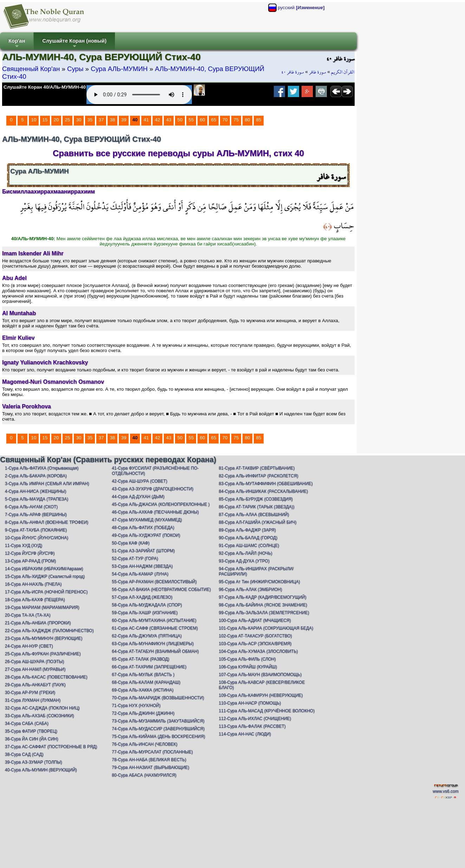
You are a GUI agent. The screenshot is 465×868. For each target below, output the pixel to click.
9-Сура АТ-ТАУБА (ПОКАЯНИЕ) (36, 530)
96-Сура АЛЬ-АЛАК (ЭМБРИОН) (251, 589)
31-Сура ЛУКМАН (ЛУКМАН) (33, 700)
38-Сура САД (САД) (24, 754)
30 (79, 120)
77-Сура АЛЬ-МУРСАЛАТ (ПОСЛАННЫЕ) (152, 752)
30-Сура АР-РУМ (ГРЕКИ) (30, 693)
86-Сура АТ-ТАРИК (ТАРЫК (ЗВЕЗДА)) (257, 507)
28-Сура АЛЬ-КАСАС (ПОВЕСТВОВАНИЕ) (46, 677)
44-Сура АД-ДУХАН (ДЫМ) (138, 497)
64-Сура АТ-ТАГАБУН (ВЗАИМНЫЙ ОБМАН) (155, 651)
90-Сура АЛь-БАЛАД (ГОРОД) (248, 538)
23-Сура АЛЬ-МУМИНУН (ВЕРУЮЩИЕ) (44, 638)
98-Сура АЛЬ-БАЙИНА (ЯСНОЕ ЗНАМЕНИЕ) (263, 605)
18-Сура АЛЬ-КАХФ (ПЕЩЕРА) (35, 600)
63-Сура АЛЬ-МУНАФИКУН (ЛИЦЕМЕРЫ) (153, 644)
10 (34, 120)
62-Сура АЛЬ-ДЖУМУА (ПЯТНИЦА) (147, 636)
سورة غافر (318, 72)
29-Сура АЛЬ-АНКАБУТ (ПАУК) (35, 685)
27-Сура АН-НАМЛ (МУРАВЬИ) (35, 669)
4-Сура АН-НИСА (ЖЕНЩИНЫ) (36, 491)
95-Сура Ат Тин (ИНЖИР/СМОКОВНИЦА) (260, 582)
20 (56, 120)
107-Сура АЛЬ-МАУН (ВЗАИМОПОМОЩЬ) (260, 675)
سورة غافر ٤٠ (293, 72)
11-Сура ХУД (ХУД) (24, 545)
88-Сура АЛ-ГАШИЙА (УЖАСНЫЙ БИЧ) (258, 522)
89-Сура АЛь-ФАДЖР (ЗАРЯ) (247, 530)
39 (124, 120)
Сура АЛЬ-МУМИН (119, 69)
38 (113, 120)
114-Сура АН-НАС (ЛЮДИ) (245, 734)
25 (68, 120)
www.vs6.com (445, 791)
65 (214, 120)
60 (203, 120)
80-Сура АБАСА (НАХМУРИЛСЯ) (144, 775)
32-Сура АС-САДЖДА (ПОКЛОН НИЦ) (42, 708)
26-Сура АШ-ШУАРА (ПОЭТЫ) (34, 662)
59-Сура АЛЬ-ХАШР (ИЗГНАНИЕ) (145, 613)
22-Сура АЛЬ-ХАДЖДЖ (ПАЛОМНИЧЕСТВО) (49, 631)
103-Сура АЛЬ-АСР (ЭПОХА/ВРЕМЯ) (255, 644)
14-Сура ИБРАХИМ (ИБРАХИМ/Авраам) (44, 569)
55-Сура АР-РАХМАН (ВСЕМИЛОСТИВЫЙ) (154, 582)
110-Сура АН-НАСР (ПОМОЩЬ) (250, 703)
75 (236, 120)
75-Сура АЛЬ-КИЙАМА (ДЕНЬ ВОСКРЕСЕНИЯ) (158, 736)
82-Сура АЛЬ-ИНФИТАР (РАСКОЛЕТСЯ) (259, 476)
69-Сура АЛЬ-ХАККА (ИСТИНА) (143, 690)
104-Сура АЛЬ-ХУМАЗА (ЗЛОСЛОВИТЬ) (259, 651)
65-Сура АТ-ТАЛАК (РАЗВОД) (140, 659)
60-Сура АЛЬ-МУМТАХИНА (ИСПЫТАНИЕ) (154, 620)
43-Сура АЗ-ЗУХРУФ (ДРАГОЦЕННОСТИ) (153, 489)
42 (158, 120)
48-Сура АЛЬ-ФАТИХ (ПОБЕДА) (143, 528)
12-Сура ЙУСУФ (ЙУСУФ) (30, 553)
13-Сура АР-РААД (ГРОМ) (30, 561)
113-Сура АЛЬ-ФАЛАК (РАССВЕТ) (252, 726)
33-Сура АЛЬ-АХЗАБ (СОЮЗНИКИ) (40, 716)
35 (90, 120)
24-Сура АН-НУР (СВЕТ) (29, 646)
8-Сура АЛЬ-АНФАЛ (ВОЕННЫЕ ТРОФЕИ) (47, 522)
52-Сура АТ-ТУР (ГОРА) (135, 559)
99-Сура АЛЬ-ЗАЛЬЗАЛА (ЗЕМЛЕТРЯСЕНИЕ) (264, 613)
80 (248, 120)
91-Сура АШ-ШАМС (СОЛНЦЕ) (249, 545)
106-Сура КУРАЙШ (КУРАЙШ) (248, 667)
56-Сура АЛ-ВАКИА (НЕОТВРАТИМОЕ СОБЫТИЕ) (161, 589)
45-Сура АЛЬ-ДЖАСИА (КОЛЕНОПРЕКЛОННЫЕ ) (161, 504)
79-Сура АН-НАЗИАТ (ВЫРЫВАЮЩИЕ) (150, 767)
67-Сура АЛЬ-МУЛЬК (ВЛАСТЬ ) (143, 675)
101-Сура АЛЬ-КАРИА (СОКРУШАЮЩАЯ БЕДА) (266, 628)
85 (259, 120)
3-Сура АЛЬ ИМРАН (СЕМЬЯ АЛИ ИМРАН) (47, 484)
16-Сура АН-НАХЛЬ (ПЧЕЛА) (33, 584)
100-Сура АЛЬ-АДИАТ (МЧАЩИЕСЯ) (255, 620)
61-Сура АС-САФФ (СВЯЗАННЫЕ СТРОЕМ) (155, 628)
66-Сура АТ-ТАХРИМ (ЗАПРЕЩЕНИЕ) (149, 667)
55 (191, 120)
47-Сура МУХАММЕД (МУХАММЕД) (147, 520)
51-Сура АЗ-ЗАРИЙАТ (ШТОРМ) (143, 551)
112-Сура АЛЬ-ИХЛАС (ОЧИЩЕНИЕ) (255, 719)
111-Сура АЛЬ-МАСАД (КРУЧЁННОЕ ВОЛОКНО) (267, 711)
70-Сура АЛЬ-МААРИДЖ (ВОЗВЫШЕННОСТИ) (158, 698)
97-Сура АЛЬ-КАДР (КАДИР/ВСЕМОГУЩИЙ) (263, 597)
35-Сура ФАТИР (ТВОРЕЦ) (31, 731)
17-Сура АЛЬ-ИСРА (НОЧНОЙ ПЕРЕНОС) (46, 592)
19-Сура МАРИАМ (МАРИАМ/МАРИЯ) (42, 607)
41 (146, 120)
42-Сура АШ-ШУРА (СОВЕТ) (140, 481)
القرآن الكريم (343, 72)
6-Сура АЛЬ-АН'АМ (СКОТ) (31, 507)
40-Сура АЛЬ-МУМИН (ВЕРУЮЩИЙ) (41, 770)
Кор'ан (17, 44)
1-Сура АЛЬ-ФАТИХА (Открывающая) (42, 468)
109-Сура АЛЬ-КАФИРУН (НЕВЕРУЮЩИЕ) (261, 695)
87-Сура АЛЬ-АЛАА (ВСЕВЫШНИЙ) (254, 515)
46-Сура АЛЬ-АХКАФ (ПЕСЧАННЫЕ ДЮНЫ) (155, 512)
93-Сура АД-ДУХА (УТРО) (244, 561)
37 (101, 120)
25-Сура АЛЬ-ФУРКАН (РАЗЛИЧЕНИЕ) (43, 654)
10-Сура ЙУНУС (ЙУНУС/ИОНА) (37, 538)
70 (225, 120)
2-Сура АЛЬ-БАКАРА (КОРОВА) (36, 476)
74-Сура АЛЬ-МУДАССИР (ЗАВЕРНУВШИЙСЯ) (158, 729)
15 (45, 120)
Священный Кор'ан (31, 69)
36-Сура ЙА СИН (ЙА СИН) (32, 739)
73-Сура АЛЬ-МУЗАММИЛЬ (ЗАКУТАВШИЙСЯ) (158, 721)
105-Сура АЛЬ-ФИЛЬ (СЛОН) (247, 659)
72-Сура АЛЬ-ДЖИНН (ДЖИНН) (143, 713)
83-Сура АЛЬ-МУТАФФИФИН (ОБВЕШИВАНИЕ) (266, 484)
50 (180, 120)
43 (169, 120)
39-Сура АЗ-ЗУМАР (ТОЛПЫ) (34, 762)
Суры (75, 69)
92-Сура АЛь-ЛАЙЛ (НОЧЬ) (246, 553)
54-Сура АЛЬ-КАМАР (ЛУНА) (140, 574)
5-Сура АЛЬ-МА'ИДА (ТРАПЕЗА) (37, 499)
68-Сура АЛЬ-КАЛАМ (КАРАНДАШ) (146, 682)
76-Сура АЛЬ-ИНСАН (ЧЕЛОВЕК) (144, 744)
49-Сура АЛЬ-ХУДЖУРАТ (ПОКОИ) (146, 535)
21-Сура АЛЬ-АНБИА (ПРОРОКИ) (38, 623)
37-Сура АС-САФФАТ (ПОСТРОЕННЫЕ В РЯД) (51, 747)
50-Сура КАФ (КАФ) (131, 543)
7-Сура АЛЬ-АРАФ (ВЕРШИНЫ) (36, 515)
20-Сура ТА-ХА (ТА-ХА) (28, 615)
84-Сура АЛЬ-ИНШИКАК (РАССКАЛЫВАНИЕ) (264, 491)
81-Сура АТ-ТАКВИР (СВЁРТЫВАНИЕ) (257, 468)
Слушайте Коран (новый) (74, 44)
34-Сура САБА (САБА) (27, 723)
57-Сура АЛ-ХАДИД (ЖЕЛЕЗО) (142, 597)
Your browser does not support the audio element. (139, 95)
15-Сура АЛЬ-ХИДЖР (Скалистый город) (45, 576)
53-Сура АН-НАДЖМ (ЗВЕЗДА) (142, 566)
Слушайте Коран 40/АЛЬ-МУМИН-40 (45, 87)
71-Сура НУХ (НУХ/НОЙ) (136, 706)
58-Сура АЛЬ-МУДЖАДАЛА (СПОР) (147, 605)
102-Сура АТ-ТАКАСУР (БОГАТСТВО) (256, 636)
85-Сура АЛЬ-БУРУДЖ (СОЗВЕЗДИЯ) (256, 499)
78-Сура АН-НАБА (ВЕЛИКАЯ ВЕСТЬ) (149, 760)
